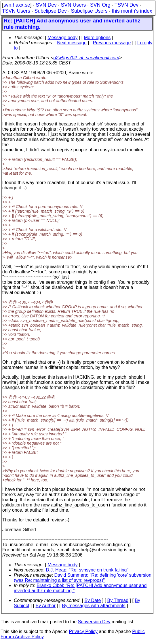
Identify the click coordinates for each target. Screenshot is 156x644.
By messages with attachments (94, 606)
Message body (62, 38)
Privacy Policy (83, 631)
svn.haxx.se (17, 5)
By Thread (118, 600)
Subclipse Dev (50, 11)
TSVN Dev (126, 5)
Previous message (112, 43)
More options (97, 38)
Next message (72, 43)
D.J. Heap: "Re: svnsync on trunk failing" (87, 570)
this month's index (132, 11)
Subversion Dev (94, 622)
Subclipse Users (89, 11)
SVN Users (73, 5)
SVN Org (100, 5)
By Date (93, 600)
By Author (46, 606)
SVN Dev (46, 5)
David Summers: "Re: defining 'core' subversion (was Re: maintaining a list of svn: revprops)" (83, 578)
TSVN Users (16, 11)
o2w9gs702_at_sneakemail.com (86, 58)
